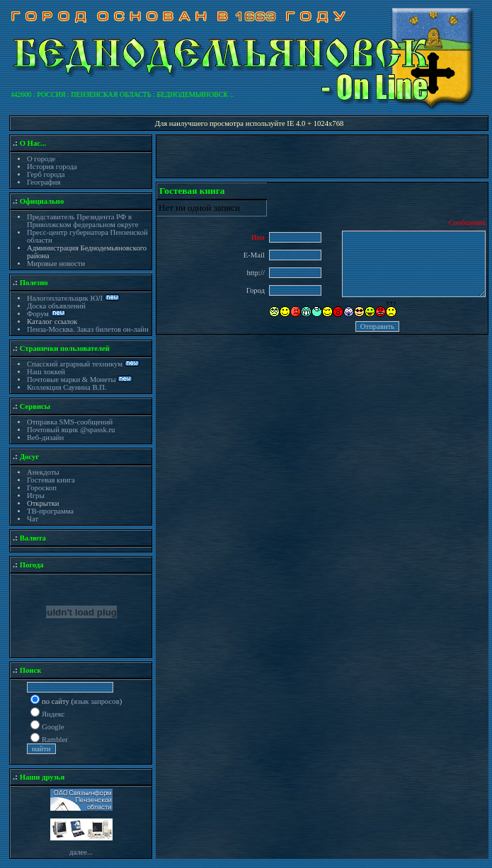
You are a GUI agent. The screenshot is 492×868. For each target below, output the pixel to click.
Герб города (46, 174)
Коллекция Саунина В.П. (67, 387)
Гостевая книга (51, 480)
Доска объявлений (56, 306)
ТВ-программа (50, 511)
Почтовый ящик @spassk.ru (71, 430)
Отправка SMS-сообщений (70, 422)
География (44, 182)
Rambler (55, 740)
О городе (41, 159)
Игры (36, 496)
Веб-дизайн (45, 438)
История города (52, 167)
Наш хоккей (46, 372)
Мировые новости (56, 264)
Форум (39, 314)
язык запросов (97, 701)
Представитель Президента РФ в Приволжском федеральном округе (82, 221)
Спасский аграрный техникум (75, 364)
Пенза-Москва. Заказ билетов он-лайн (88, 329)
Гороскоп (42, 488)
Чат (33, 519)
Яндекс (53, 714)
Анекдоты (43, 472)
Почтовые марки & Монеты (71, 380)
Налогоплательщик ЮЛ (65, 298)
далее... (81, 852)
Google (53, 727)
